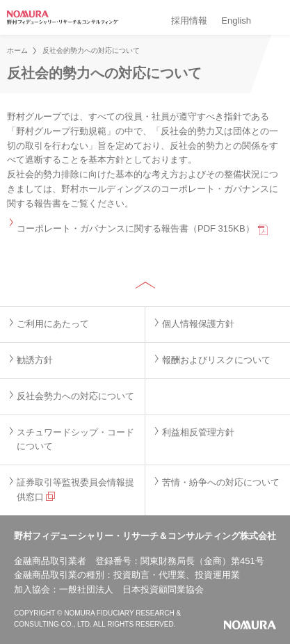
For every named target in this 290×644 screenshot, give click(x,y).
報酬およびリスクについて (216, 360)
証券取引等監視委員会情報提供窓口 (75, 490)
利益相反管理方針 (198, 432)
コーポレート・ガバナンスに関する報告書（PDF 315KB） (136, 228)
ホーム (17, 50)
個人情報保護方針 (198, 324)
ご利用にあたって (53, 324)
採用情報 (189, 21)
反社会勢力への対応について (75, 396)
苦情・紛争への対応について (221, 482)
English (236, 21)
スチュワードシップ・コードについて (75, 440)
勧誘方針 (35, 360)
